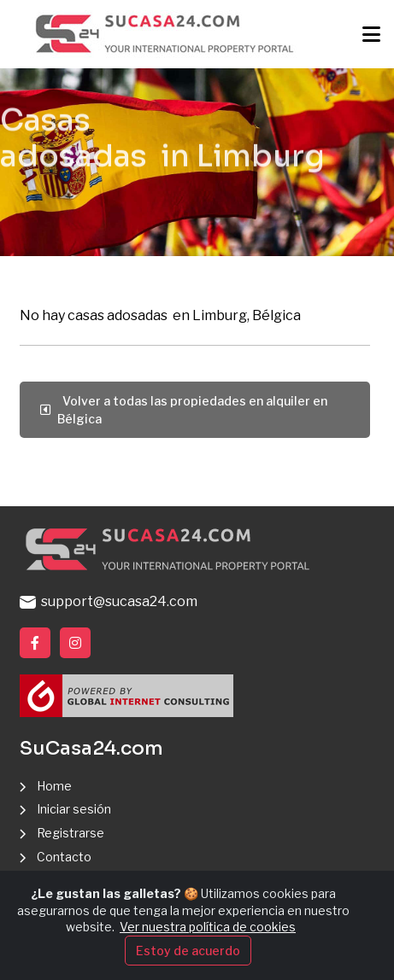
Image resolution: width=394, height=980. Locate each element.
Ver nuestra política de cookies (208, 927)
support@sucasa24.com (109, 601)
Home (54, 786)
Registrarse (71, 833)
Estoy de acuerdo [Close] (188, 951)
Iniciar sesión (74, 809)
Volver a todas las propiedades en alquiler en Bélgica (184, 410)
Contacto (64, 857)
